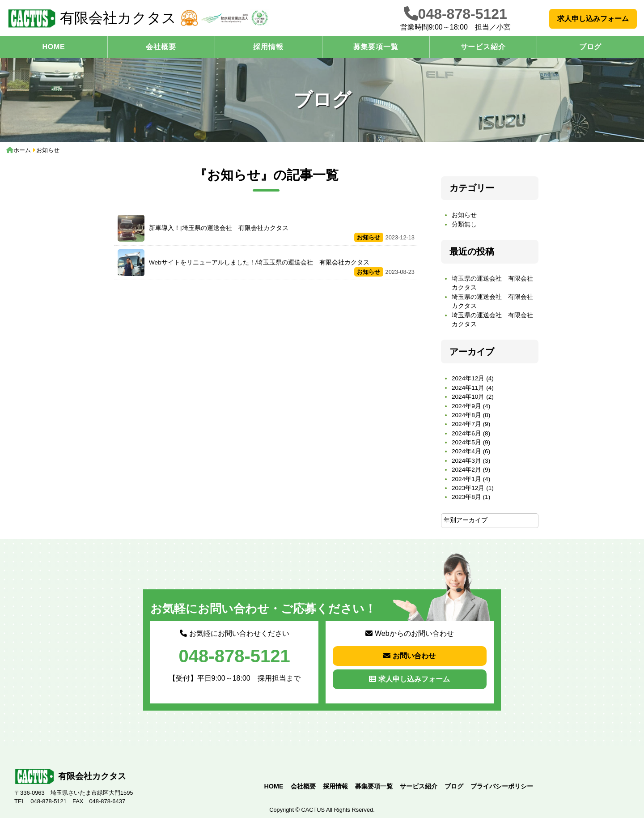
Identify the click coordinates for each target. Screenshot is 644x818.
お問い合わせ (409, 656)
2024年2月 (466, 470)
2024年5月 (466, 442)
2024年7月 (466, 424)
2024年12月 (468, 378)
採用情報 (268, 47)
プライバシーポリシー (502, 786)
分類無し (464, 224)
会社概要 (161, 47)
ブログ (590, 47)
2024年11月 (468, 388)
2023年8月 (466, 497)
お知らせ (464, 215)
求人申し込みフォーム (593, 19)
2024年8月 (466, 415)
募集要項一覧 (376, 47)
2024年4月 (466, 451)
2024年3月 (466, 461)
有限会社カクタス (92, 18)
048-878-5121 (463, 14)
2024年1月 (466, 479)
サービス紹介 (483, 47)
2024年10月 (468, 397)
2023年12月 (468, 488)
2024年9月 (466, 406)
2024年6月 (466, 433)
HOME (53, 47)
